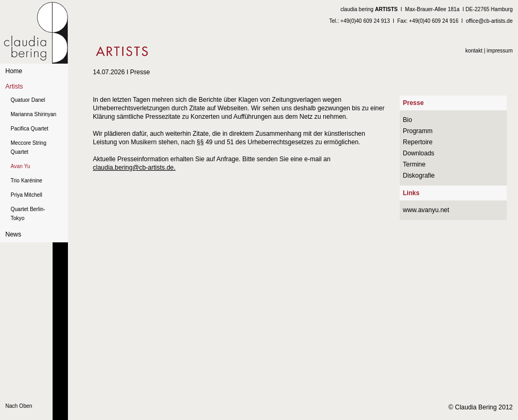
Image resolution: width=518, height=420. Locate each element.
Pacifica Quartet (29, 129)
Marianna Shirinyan (33, 114)
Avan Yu (20, 166)
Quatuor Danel (28, 100)
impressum (500, 51)
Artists (14, 86)
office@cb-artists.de (489, 21)
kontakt (474, 51)
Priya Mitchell (26, 195)
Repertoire (418, 142)
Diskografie (419, 176)
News (13, 234)
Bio (407, 120)
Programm (418, 131)
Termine (414, 164)
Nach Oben (19, 406)
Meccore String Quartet (28, 147)
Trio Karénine (27, 181)
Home (14, 71)
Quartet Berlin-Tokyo (28, 214)
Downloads (418, 153)
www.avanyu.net (426, 210)
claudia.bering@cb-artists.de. (134, 168)
